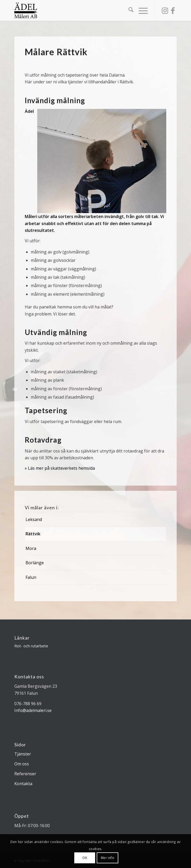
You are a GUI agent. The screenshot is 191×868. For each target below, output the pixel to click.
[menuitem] (128, 10)
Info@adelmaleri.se (33, 710)
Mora (31, 548)
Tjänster (23, 754)
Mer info (108, 858)
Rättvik (33, 534)
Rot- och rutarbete (31, 646)
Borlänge (35, 563)
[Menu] (141, 10)
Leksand (34, 519)
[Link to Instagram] (165, 11)
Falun (31, 577)
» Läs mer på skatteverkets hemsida (60, 468)
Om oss (22, 764)
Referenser (25, 774)
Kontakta (23, 784)
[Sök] (128, 10)
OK (85, 858)
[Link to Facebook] (173, 11)
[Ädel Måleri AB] (79, 10)
